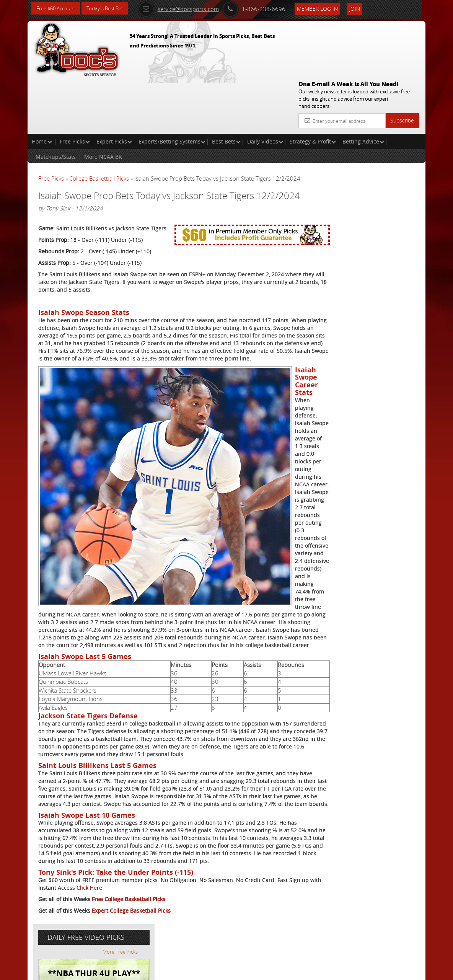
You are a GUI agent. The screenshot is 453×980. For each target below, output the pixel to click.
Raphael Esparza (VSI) (373, 201)
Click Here (135, 921)
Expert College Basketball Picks (131, 944)
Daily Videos (265, 86)
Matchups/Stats (56, 102)
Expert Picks (114, 86)
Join (368, 8)
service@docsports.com (191, 8)
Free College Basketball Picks (129, 933)
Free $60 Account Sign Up (359, 280)
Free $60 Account (58, 9)
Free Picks (75, 86)
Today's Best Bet (110, 9)
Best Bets (226, 86)
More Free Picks (391, 142)
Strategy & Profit (313, 86)
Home (42, 86)
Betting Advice (363, 86)
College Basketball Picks (99, 123)
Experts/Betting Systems (172, 86)
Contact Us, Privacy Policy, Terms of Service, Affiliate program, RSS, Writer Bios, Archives (272, 971)
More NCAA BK (103, 102)
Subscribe (402, 65)
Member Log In (330, 8)
